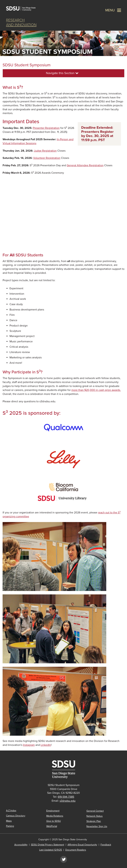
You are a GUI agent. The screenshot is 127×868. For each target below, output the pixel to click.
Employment (53, 811)
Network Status (95, 816)
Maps (9, 821)
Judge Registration (45, 151)
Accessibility (21, 845)
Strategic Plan (94, 821)
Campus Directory (16, 816)
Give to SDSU (54, 821)
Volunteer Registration (47, 158)
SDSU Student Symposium (27, 65)
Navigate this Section (62, 73)
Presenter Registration (46, 128)
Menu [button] (110, 10)
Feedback (106, 845)
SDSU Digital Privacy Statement (48, 845)
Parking (10, 826)
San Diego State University (23, 9)
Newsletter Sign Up (97, 826)
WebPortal (52, 826)
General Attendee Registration (85, 165)
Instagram (29, 745)
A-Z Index (11, 811)
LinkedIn (46, 745)
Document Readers (76, 850)
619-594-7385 (66, 797)
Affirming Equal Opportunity (82, 845)
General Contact (95, 811)
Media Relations (55, 816)
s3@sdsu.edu (68, 801)
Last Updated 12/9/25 (51, 850)
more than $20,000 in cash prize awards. (96, 390)
